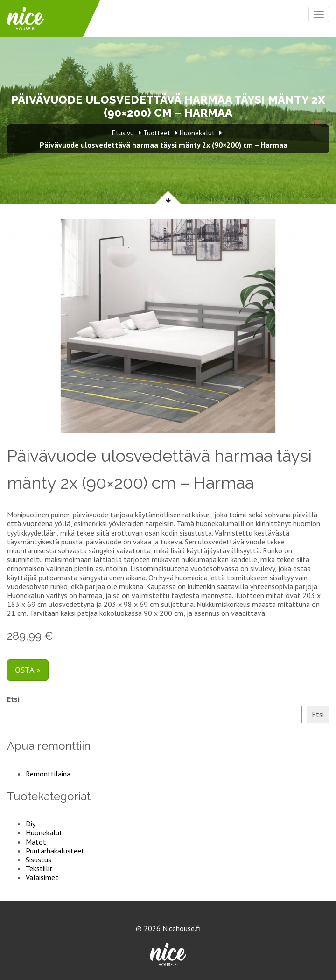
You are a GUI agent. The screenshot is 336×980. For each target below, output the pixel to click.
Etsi (13, 699)
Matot (36, 842)
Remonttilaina (48, 774)
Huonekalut (44, 832)
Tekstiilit (39, 868)
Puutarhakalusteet (55, 851)
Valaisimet (42, 877)
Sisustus (38, 860)
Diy (31, 824)
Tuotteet (157, 133)
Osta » (28, 670)
